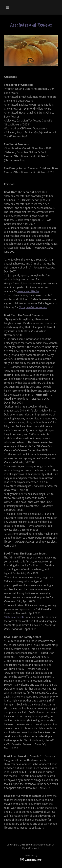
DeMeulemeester (15, 617)
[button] (10, 7)
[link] (31, 860)
